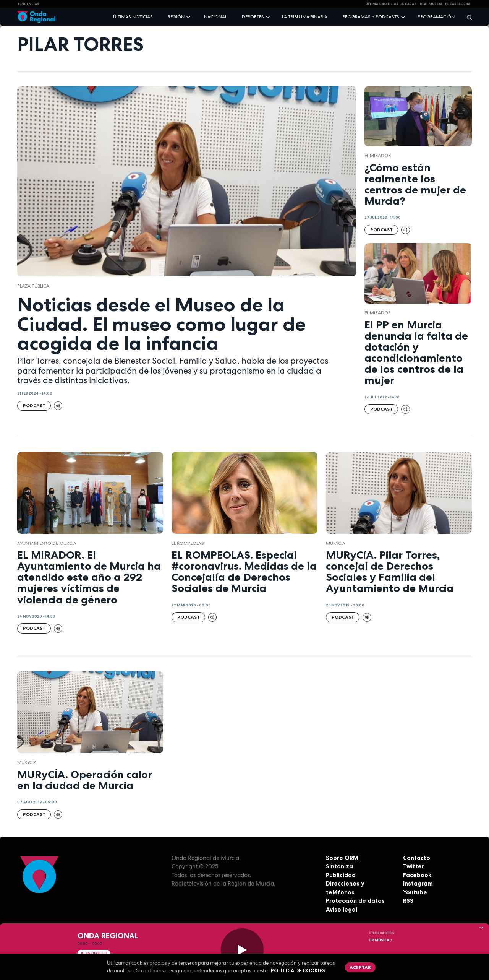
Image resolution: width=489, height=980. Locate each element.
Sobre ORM (342, 858)
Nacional (215, 17)
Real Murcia (431, 4)
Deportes (253, 17)
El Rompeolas (188, 543)
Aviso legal (342, 909)
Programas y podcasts (371, 17)
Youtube (415, 892)
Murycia (336, 543)
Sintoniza (339, 866)
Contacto (417, 858)
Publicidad (341, 875)
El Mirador (378, 156)
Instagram (418, 883)
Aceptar (360, 967)
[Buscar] (467, 17)
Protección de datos (355, 901)
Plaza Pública (33, 286)
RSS (408, 901)
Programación (436, 17)
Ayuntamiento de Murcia (47, 543)
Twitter (414, 866)
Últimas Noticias (382, 4)
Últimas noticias (133, 17)
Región (176, 17)
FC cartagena (458, 4)
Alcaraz (409, 4)
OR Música (381, 940)
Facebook (417, 875)
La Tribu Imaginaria (305, 17)
